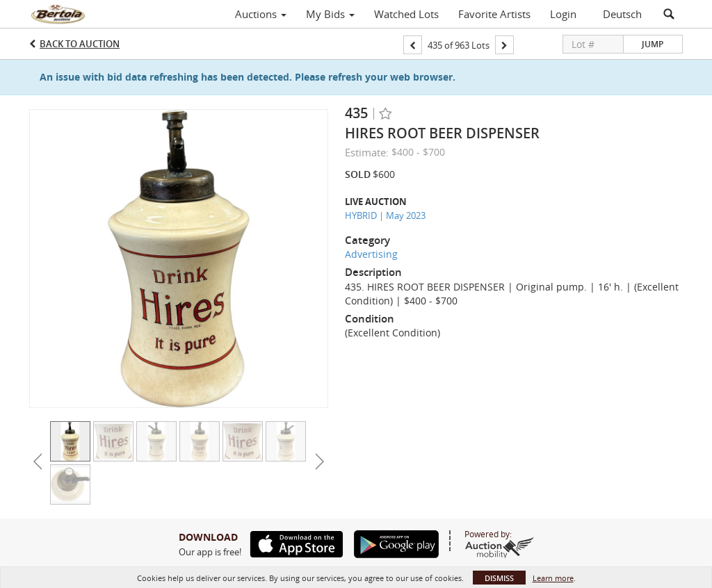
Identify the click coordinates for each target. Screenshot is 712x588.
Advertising (371, 254)
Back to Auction (80, 44)
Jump (653, 44)
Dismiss (499, 578)
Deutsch (622, 14)
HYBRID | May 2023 (385, 215)
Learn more (553, 578)
